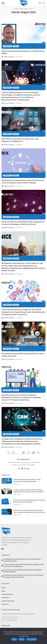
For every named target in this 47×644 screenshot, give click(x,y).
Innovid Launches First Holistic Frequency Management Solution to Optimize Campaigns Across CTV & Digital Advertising (21, 397)
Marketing (7, 46)
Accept (14, 639)
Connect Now (9, 619)
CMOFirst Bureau (9, 57)
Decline (22, 639)
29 (34, 453)
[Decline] (44, 636)
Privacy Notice (32, 639)
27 (23, 453)
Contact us (26, 462)
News (16, 46)
